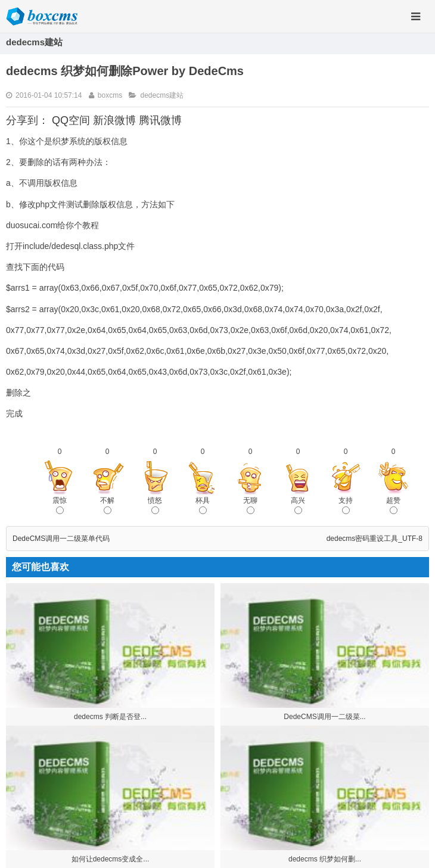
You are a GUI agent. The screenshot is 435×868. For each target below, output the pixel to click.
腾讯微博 (160, 120)
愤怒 (155, 505)
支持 (346, 505)
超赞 (393, 505)
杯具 (203, 505)
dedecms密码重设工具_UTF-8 (375, 539)
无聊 (250, 505)
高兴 (298, 505)
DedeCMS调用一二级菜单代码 (61, 539)
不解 (107, 505)
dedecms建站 (162, 95)
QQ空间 (71, 120)
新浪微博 (114, 120)
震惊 (60, 505)
